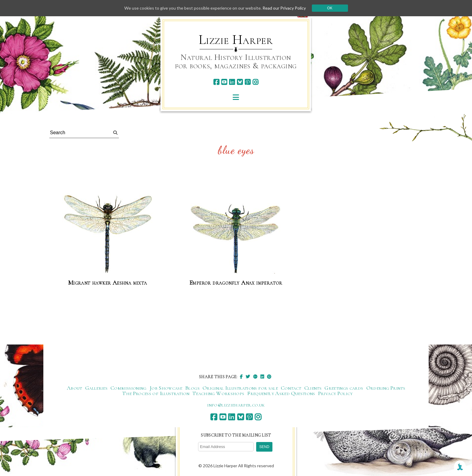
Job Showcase (166, 388)
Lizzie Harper (236, 40)
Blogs (192, 388)
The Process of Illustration (156, 393)
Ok (330, 8)
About (75, 388)
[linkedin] (232, 82)
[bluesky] (240, 82)
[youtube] (224, 82)
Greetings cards (344, 388)
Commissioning (129, 388)
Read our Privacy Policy (284, 8)
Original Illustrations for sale (240, 388)
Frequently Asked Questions (281, 393)
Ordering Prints (386, 388)
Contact (291, 388)
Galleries (96, 388)
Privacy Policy (335, 393)
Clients (313, 388)
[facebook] (216, 82)
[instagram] (255, 82)
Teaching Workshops (218, 393)
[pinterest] (248, 82)
